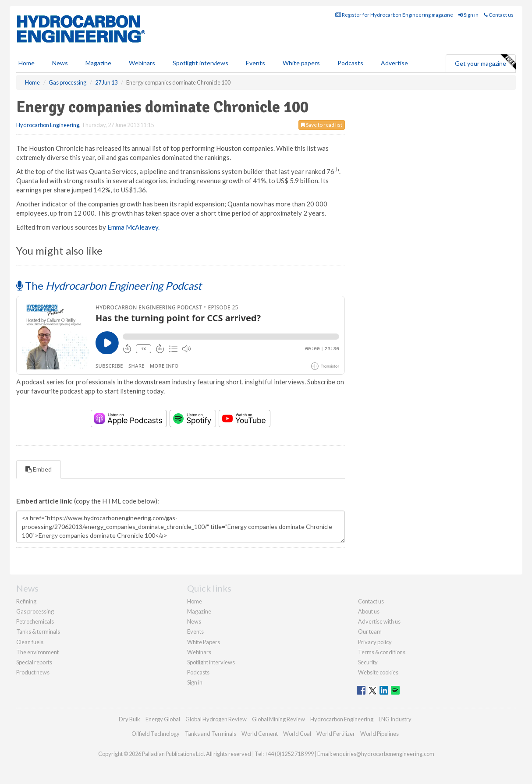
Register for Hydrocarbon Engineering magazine (394, 15)
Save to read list (322, 125)
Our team (370, 631)
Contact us (499, 15)
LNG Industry (395, 719)
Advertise (394, 63)
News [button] (60, 63)
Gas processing (35, 611)
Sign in (468, 15)
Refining (26, 601)
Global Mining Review (278, 719)
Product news (33, 672)
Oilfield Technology (156, 734)
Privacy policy (375, 642)
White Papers (204, 642)
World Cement (260, 734)
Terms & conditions (382, 652)
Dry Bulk (129, 719)
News (194, 621)
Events (255, 63)
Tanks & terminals (38, 631)
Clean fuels (30, 642)
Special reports (34, 662)
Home (27, 63)
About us (369, 611)
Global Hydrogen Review (216, 719)
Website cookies (378, 672)
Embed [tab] (39, 469)
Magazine (98, 63)
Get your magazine (485, 62)
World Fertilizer (336, 734)
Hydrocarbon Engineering (48, 125)
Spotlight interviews (200, 63)
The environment (37, 652)
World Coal (297, 734)
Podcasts (350, 63)
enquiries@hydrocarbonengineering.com (384, 754)
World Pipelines (379, 734)
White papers (301, 63)
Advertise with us (379, 621)
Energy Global (163, 719)
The (109, 286)
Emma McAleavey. (133, 227)
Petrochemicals (35, 621)
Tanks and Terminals (211, 734)
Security (368, 662)
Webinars (142, 63)
